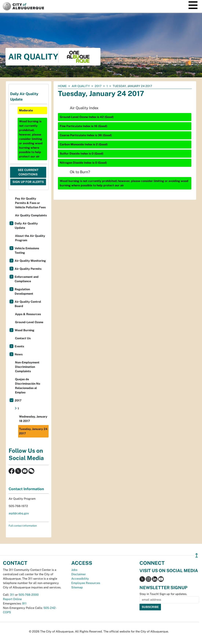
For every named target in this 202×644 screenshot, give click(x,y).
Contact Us (23, 338)
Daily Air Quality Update (26, 226)
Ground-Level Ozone (29, 322)
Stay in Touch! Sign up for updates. (163, 594)
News (19, 354)
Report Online (12, 599)
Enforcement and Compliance (27, 279)
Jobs (74, 570)
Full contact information (23, 526)
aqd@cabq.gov (19, 513)
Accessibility (80, 579)
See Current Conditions (28, 172)
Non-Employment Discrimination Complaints (27, 367)
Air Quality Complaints (31, 215)
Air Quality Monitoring (30, 261)
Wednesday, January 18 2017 (33, 419)
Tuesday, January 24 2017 (33, 431)
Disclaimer (79, 574)
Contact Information (26, 489)
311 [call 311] (12, 595)
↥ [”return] (197, 555)
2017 (98, 86)
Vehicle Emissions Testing (27, 250)
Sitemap (77, 587)
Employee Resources (86, 583)
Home (62, 86)
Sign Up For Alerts (28, 182)
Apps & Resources (28, 314)
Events (19, 346)
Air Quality (81, 86)
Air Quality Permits (28, 269)
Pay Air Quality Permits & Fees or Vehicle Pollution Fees (30, 203)
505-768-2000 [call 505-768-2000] (29, 595)
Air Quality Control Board (28, 304)
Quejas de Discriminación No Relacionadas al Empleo (28, 386)
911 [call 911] (24, 603)
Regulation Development (24, 291)
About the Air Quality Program (30, 238)
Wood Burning (24, 330)
